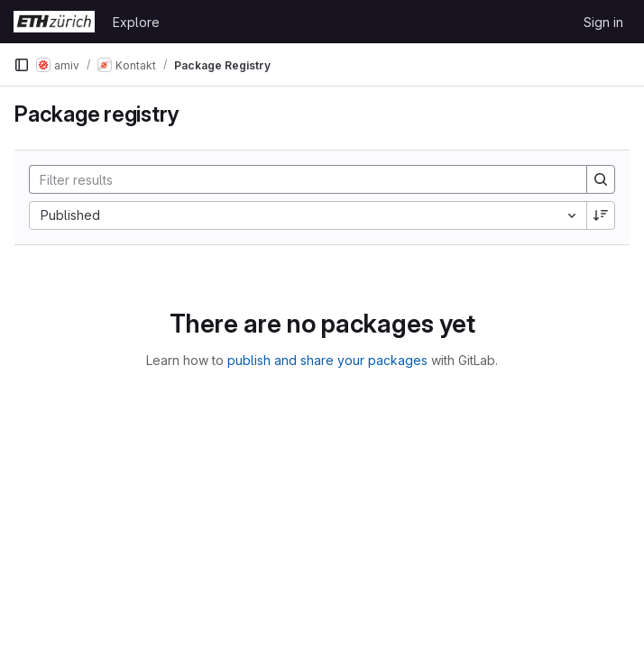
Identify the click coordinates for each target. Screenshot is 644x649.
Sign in (603, 22)
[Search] (299, 179)
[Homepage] (54, 22)
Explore (136, 22)
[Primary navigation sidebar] (22, 65)
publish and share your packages (327, 360)
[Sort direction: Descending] (601, 215)
